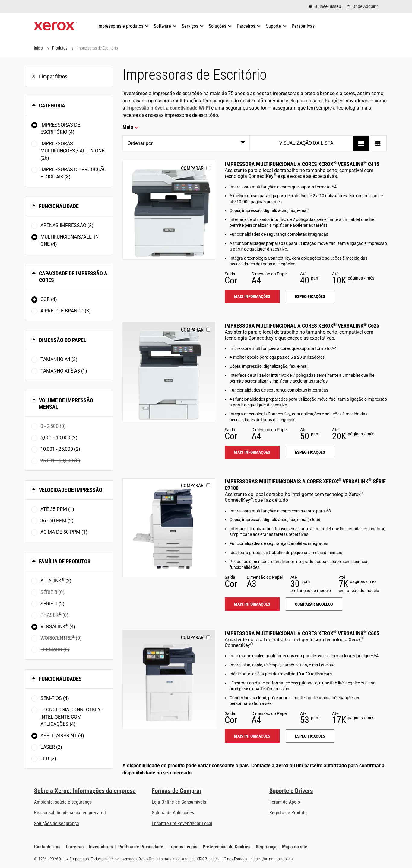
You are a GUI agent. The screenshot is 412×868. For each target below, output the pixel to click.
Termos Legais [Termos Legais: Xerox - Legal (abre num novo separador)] (183, 847)
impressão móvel (145, 108)
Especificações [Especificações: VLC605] (310, 736)
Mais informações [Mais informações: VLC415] (252, 296)
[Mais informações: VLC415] (169, 210)
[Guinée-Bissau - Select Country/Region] (325, 6)
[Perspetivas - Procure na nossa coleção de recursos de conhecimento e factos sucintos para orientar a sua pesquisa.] (303, 26)
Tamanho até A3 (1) (64, 371)
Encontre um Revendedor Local (182, 823)
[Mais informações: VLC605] (169, 679)
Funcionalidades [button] (60, 679)
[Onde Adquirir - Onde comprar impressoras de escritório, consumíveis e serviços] (362, 6)
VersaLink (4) (58, 626)
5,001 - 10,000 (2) (59, 438)
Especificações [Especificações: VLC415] (310, 296)
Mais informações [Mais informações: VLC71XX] (252, 604)
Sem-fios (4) (55, 698)
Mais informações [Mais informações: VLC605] (252, 736)
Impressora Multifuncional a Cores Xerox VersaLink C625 (302, 326)
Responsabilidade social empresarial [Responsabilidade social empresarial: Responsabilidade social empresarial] (70, 813)
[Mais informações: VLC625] (169, 372)
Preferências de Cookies (227, 847)
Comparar (192, 168)
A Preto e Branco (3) (66, 311)
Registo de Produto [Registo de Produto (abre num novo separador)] (288, 813)
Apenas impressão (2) (67, 225)
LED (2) (48, 759)
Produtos (60, 48)
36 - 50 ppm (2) (57, 521)
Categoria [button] (52, 106)
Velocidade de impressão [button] (71, 490)
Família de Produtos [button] (65, 561)
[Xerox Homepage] (56, 26)
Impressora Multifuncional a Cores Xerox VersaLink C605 (302, 633)
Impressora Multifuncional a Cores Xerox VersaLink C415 (302, 164)
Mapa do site (295, 847)
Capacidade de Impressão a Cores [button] (73, 277)
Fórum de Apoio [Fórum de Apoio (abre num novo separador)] (285, 802)
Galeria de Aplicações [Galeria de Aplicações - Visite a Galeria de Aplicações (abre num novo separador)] (173, 813)
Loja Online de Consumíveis (179, 802)
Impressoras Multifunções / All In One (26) (72, 151)
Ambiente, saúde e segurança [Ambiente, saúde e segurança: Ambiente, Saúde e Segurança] (63, 802)
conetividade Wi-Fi (190, 108)
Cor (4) (49, 299)
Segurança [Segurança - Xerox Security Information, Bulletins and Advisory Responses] (266, 847)
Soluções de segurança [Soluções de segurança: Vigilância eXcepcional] (57, 823)
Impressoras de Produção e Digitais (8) (73, 173)
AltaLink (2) (56, 580)
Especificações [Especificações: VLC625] (310, 452)
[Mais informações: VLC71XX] (169, 528)
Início (38, 48)
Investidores (101, 847)
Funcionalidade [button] (59, 206)
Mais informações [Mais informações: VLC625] (252, 452)
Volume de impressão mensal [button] (66, 404)
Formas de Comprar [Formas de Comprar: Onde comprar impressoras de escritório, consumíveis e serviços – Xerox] (177, 791)
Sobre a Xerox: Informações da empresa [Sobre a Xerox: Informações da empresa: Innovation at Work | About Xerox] (85, 791)
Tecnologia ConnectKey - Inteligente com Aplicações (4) (72, 717)
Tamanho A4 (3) (59, 359)
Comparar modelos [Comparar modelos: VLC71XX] (314, 604)
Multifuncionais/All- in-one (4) (70, 240)
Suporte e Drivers (291, 791)
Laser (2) (51, 747)
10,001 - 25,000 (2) (60, 449)
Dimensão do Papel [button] (63, 340)
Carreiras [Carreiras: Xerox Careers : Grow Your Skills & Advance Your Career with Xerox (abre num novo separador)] (75, 847)
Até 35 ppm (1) (57, 509)
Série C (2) (52, 604)
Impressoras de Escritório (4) (60, 128)
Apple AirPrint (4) (62, 736)
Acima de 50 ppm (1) (64, 532)
